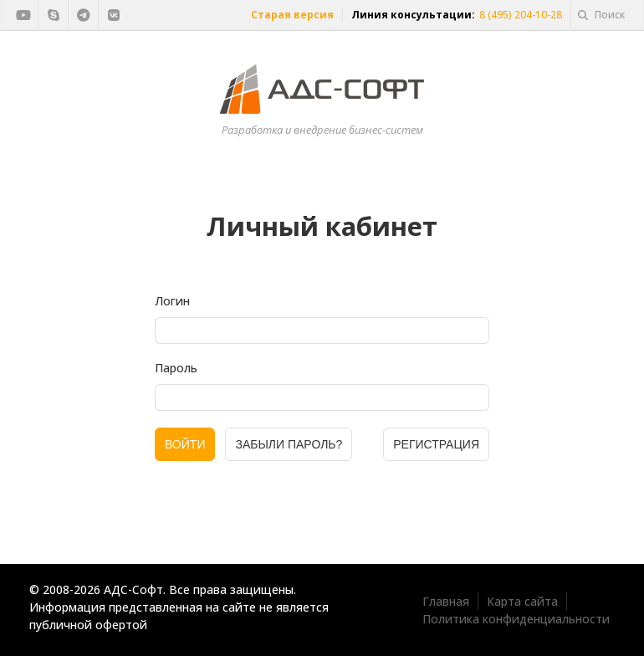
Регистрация (436, 444)
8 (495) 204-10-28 (521, 15)
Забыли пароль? (289, 444)
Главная (446, 601)
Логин (172, 301)
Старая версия (292, 15)
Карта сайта (522, 601)
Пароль (176, 368)
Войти (185, 444)
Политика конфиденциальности (516, 619)
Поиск (601, 15)
